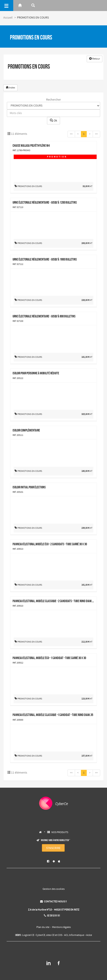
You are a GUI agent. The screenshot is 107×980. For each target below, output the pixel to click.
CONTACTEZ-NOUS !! (53, 902)
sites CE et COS (54, 935)
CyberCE (40, 935)
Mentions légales (61, 927)
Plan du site (43, 927)
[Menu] (7, 6)
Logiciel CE (28, 935)
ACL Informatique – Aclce (78, 935)
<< (71, 134)
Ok (53, 121)
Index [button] (10, 88)
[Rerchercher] (33, 6)
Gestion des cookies (54, 889)
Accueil (8, 18)
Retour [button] (95, 59)
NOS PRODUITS (60, 832)
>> (96, 134)
